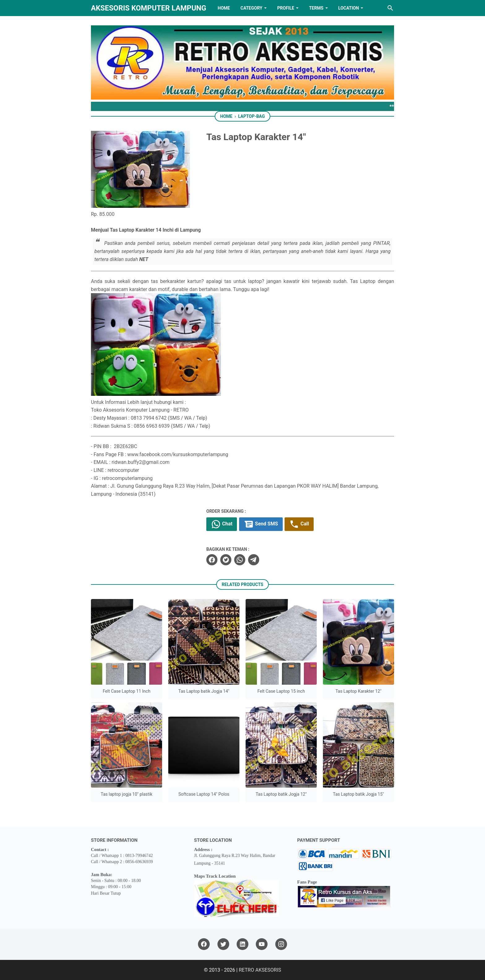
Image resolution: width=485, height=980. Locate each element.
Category (251, 8)
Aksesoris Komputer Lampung (149, 8)
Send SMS (261, 524)
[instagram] (281, 944)
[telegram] (254, 560)
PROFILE (286, 8)
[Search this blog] (390, 8)
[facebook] (212, 560)
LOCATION (349, 8)
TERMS (316, 8)
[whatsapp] (240, 560)
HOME (224, 8)
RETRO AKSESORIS (260, 970)
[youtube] (262, 944)
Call (299, 524)
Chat (222, 524)
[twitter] (226, 560)
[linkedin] (242, 944)
